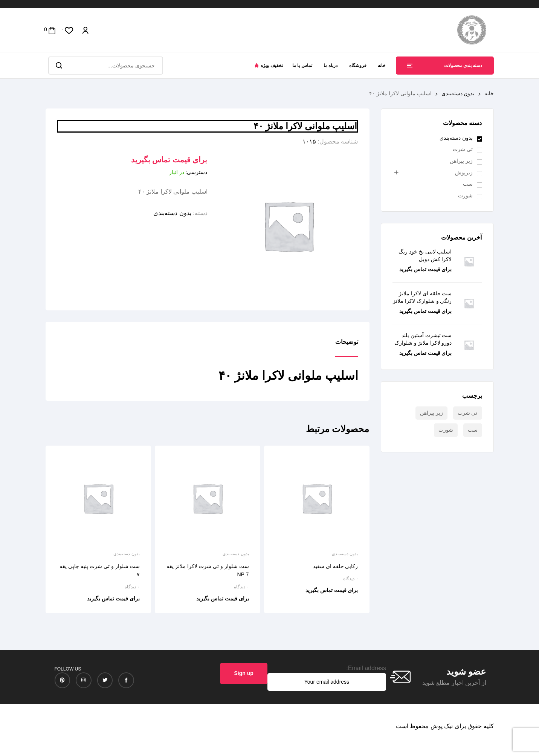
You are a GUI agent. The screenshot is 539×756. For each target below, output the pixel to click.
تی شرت (463, 149)
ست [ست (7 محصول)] (473, 430)
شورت (465, 195)
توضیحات (347, 342)
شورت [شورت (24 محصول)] (446, 430)
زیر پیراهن (461, 161)
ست (468, 184)
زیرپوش (464, 173)
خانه (489, 93)
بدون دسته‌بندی (458, 93)
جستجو (59, 66)
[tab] (347, 348)
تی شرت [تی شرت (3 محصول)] (468, 413)
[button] (268, 66)
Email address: (366, 668)
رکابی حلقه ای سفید (336, 566)
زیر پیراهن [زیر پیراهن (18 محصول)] (431, 413)
